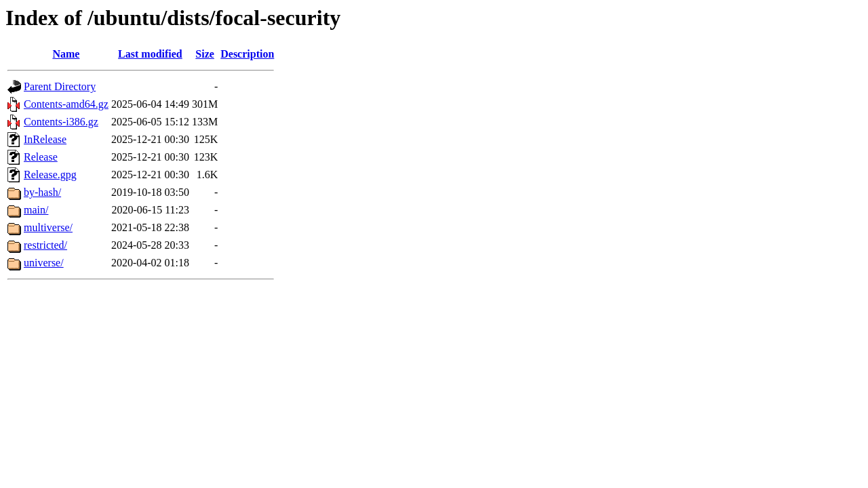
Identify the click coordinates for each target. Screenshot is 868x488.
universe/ (44, 263)
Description (247, 54)
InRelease (45, 139)
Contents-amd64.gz (66, 104)
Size (205, 54)
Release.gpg (50, 175)
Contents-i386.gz (61, 122)
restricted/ (45, 245)
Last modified (150, 54)
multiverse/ (48, 227)
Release (41, 157)
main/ (36, 210)
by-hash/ (42, 192)
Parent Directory (60, 86)
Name (66, 54)
